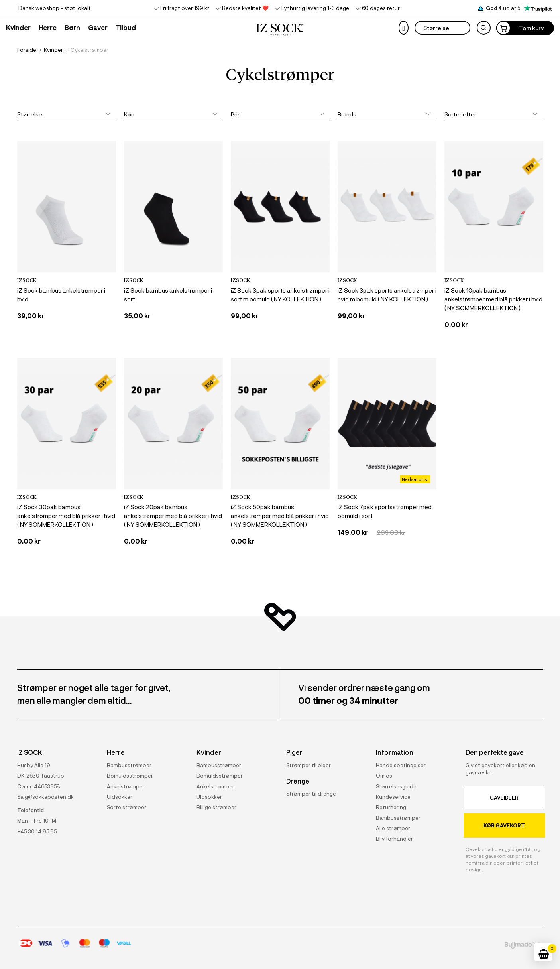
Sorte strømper (127, 807)
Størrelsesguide (396, 786)
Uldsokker (120, 797)
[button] (98, 27)
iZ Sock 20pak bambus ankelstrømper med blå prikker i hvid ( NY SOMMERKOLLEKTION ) (173, 516)
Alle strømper (393, 828)
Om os (384, 775)
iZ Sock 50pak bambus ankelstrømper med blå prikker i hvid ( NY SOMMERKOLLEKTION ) (280, 516)
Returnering (391, 807)
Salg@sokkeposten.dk (45, 797)
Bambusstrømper (129, 765)
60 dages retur (381, 8)
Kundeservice (393, 797)
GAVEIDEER (504, 797)
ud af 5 (519, 8)
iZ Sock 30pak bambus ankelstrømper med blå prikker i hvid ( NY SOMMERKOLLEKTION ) (66, 516)
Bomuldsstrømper (130, 775)
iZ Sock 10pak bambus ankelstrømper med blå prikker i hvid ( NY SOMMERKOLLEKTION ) (493, 299)
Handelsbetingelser (401, 765)
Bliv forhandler (394, 838)
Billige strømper (216, 807)
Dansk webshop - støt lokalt (55, 8)
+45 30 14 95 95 (37, 831)
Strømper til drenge (311, 791)
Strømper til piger (308, 765)
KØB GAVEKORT (504, 825)
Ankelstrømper (126, 786)
